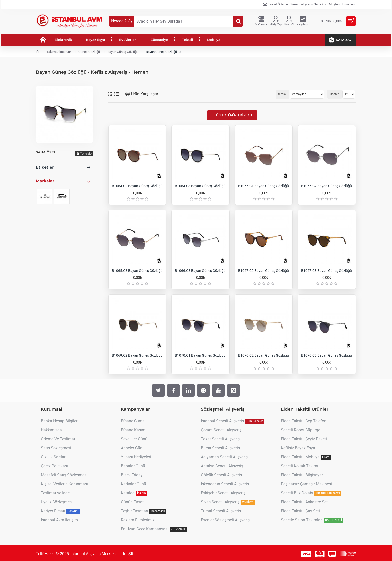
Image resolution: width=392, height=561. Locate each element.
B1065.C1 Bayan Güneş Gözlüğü (264, 186)
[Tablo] (110, 94)
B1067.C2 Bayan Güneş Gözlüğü (264, 271)
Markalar (45, 181)
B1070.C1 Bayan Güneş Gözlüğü (200, 355)
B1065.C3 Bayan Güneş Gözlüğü (137, 271)
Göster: (335, 94)
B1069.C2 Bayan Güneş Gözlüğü (137, 355)
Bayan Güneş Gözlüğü (123, 52)
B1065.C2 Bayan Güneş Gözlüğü (327, 186)
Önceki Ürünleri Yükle (235, 115)
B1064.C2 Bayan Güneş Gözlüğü (137, 186)
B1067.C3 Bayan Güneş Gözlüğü (327, 271)
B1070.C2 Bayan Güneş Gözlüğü (264, 355)
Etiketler (45, 167)
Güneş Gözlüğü (89, 52)
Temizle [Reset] (86, 154)
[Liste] (117, 94)
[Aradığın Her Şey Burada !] (238, 21)
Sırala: (282, 94)
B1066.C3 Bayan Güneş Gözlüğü (200, 271)
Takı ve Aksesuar (59, 52)
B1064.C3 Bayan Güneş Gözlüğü (200, 186)
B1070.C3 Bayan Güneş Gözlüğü (327, 355)
